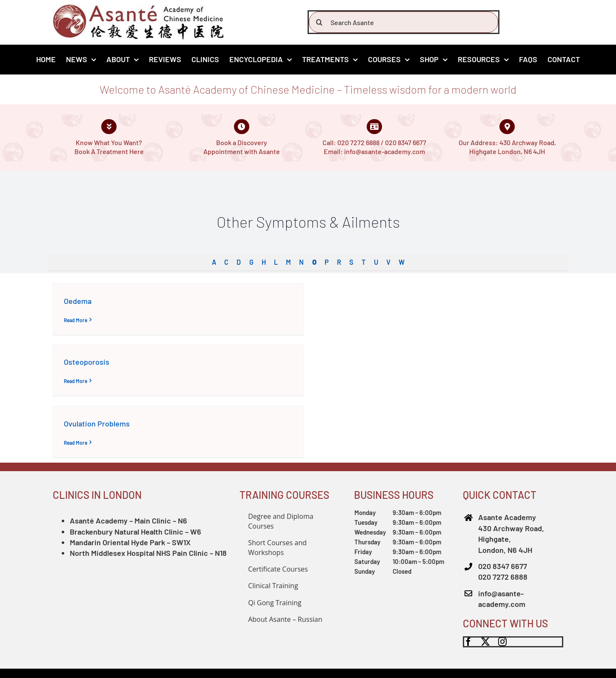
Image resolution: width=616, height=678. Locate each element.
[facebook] (468, 642)
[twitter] (485, 642)
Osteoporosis (87, 362)
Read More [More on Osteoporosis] (76, 381)
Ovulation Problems (97, 423)
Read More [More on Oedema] (76, 320)
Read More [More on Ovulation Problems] (76, 443)
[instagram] (502, 642)
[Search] (319, 22)
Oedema (78, 301)
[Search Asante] (404, 22)
